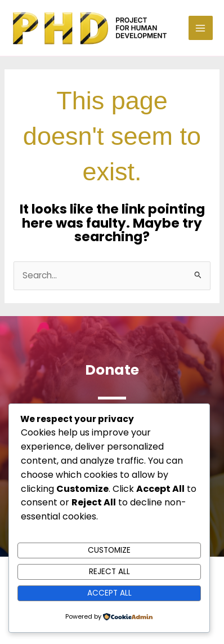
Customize (109, 550)
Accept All (109, 593)
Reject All (109, 572)
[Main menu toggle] (201, 28)
